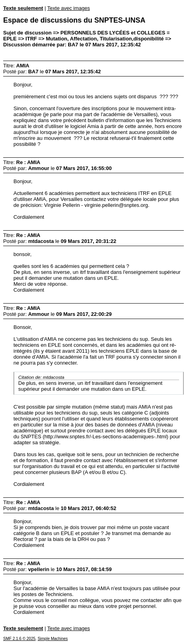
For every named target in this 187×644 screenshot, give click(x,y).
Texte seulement (23, 8)
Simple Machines (53, 639)
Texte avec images (69, 8)
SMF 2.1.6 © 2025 (19, 639)
